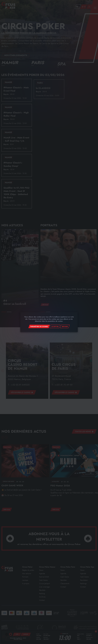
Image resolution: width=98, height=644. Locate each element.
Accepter (55, 327)
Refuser (65, 327)
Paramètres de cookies (39, 327)
